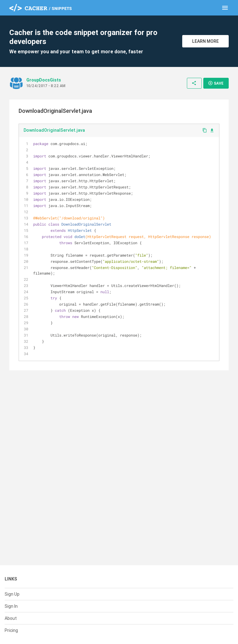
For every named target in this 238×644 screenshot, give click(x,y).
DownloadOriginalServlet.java (54, 130)
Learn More (205, 41)
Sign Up (12, 594)
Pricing (11, 630)
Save (216, 83)
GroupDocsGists (44, 80)
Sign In (11, 606)
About (11, 618)
